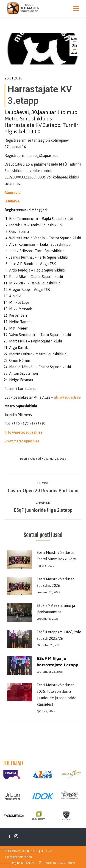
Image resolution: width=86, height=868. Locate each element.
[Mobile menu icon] (76, 9)
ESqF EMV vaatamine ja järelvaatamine (56, 609)
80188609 (28, 863)
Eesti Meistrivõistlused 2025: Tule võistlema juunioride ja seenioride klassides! (57, 695)
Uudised (36, 459)
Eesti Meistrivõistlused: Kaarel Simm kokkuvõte (56, 556)
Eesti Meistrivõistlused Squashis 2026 (56, 582)
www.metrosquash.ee (22, 441)
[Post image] (18, 560)
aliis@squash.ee (67, 397)
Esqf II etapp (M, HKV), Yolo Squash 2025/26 (59, 635)
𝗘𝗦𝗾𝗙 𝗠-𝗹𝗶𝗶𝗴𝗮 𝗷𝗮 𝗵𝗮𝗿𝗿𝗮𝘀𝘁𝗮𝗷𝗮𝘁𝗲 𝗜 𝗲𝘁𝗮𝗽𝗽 (57, 662)
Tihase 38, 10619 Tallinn (59, 863)
